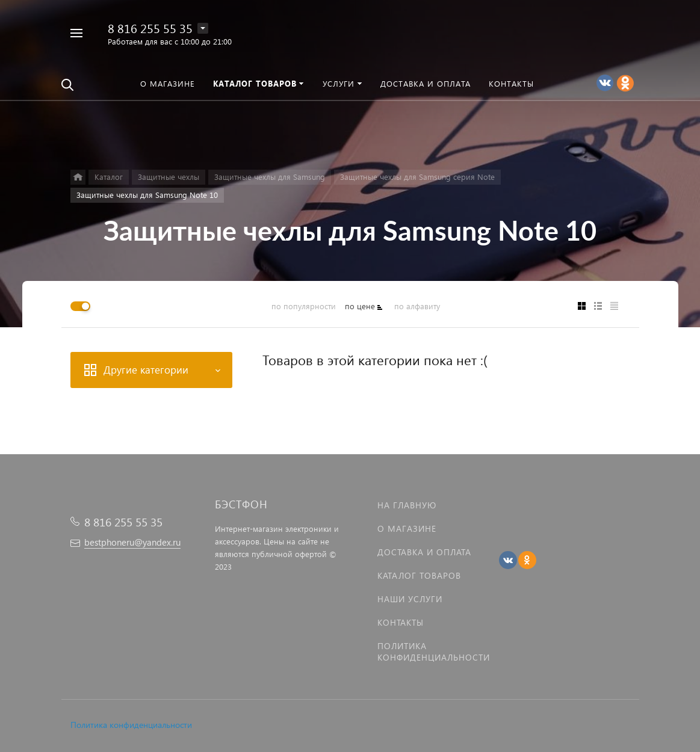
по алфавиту (417, 306)
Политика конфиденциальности (131, 725)
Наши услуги (410, 599)
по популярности (304, 306)
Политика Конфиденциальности (434, 652)
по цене (360, 306)
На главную (407, 505)
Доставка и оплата (424, 552)
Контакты (401, 622)
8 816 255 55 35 (150, 28)
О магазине (407, 529)
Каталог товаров (419, 575)
